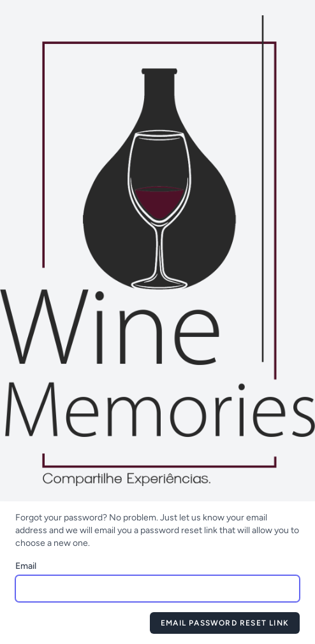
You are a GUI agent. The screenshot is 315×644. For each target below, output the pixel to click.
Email (26, 566)
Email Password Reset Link (225, 623)
